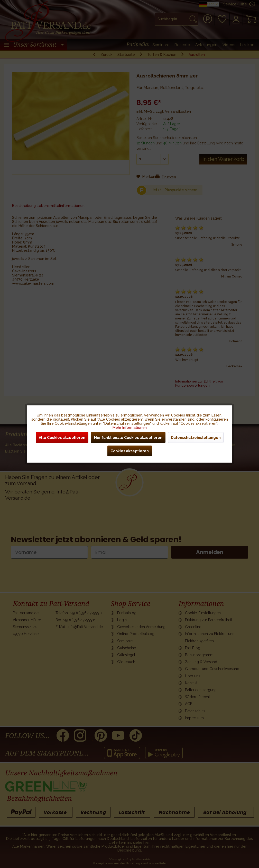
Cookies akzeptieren (130, 451)
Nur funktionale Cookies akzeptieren (128, 438)
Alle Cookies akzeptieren (62, 438)
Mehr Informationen (130, 428)
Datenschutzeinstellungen (196, 438)
